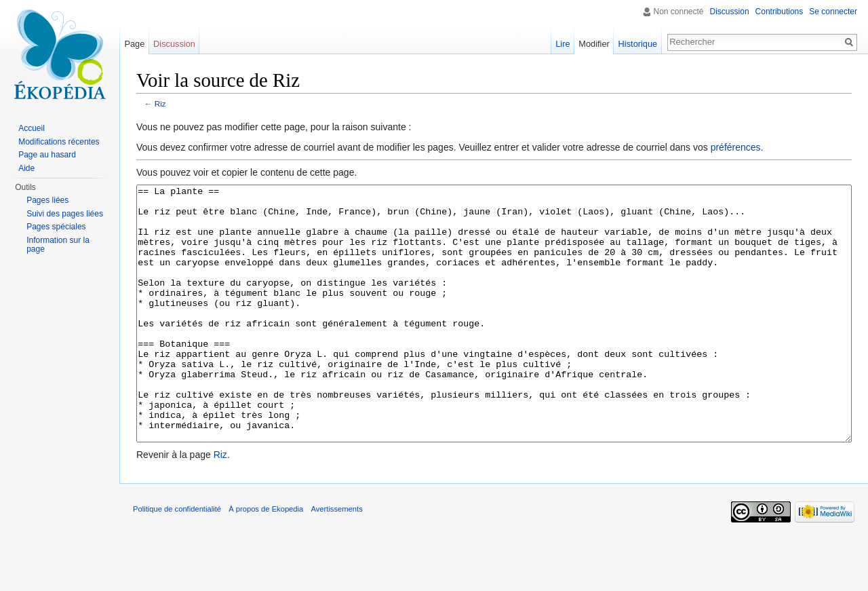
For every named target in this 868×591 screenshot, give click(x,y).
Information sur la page (58, 245)
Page (134, 44)
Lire (563, 44)
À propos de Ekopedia (266, 560)
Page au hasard (47, 155)
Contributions (780, 12)
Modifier (594, 44)
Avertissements (336, 560)
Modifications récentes (59, 142)
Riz (160, 103)
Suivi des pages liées (65, 214)
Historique (638, 44)
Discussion (730, 12)
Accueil (32, 128)
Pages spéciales (56, 227)
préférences (736, 147)
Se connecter (833, 12)
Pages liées (47, 200)
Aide (26, 168)
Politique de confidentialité (177, 560)
